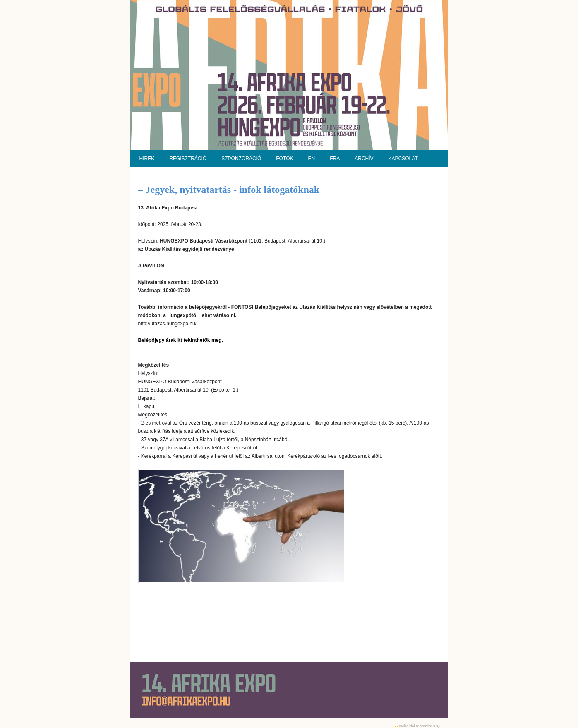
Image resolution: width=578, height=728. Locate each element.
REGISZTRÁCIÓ (188, 159)
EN (312, 159)
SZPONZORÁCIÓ (241, 159)
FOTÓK (284, 159)
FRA (335, 159)
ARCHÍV (364, 159)
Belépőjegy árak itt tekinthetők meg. (181, 340)
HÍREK (147, 159)
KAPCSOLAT (403, 159)
